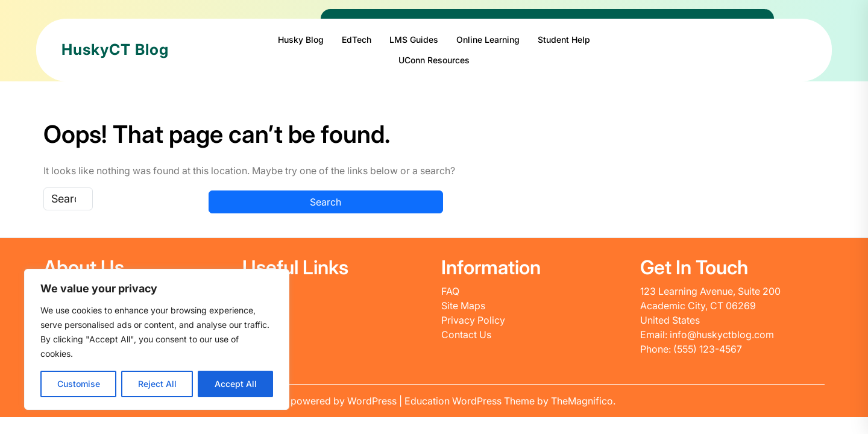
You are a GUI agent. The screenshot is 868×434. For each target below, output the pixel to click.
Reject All (157, 384)
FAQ (450, 291)
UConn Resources (434, 60)
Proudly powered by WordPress (326, 401)
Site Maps (463, 306)
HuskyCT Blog (115, 49)
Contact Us (466, 335)
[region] (157, 339)
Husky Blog (301, 39)
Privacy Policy (473, 320)
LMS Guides (414, 39)
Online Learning (488, 39)
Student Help (564, 39)
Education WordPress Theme (471, 401)
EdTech (357, 39)
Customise (79, 384)
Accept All (236, 384)
